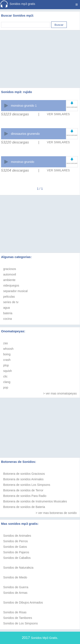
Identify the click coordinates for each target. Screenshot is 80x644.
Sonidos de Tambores (18, 618)
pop (6, 387)
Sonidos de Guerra (16, 587)
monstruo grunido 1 (24, 106)
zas (6, 343)
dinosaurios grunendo (25, 134)
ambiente (9, 280)
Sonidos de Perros (15, 541)
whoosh (8, 349)
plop (6, 365)
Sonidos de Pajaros (16, 552)
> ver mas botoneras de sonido (56, 513)
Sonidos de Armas (15, 593)
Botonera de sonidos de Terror (23, 490)
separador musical (15, 291)
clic (5, 376)
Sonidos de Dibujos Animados (23, 602)
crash (7, 360)
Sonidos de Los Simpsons (20, 623)
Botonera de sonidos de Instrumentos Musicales (35, 501)
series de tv (11, 302)
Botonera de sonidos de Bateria (24, 507)
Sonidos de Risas (15, 612)
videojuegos (11, 285)
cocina (7, 319)
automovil (10, 274)
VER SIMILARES (58, 114)
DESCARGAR (72, 107)
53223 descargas (15, 114)
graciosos (10, 269)
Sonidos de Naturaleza (18, 568)
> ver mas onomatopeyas (60, 393)
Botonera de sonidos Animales (23, 479)
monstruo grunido (23, 162)
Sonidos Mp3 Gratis (44, 638)
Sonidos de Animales (17, 536)
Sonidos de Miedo (15, 577)
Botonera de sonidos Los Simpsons (27, 485)
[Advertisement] (40, 54)
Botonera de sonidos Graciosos (24, 474)
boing (7, 354)
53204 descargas (15, 170)
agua (7, 308)
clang (7, 382)
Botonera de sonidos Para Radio (25, 496)
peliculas (9, 297)
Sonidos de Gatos (15, 547)
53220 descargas (15, 142)
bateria (8, 313)
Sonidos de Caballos (17, 558)
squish (7, 371)
